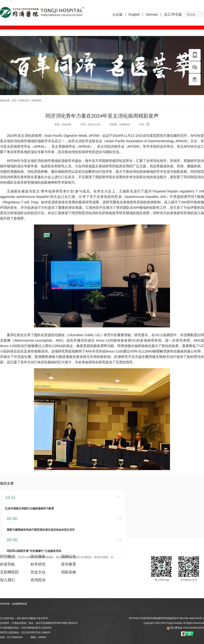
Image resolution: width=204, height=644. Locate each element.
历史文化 (38, 572)
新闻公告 (24, 100)
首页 (14, 100)
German (152, 14)
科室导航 (7, 564)
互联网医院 (9, 572)
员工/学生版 (173, 14)
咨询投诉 (38, 580)
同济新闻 (36, 100)
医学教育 (69, 564)
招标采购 (69, 572)
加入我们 (7, 580)
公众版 (117, 14)
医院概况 (7, 557)
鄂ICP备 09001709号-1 (192, 618)
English (134, 14)
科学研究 (38, 564)
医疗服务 (38, 557)
